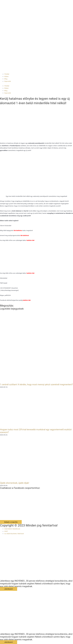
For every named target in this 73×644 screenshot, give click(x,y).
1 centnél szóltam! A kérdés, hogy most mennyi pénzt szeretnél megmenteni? (36, 384)
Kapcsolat (8, 81)
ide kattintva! (25, 235)
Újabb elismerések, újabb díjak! (15, 483)
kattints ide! (31, 273)
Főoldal (7, 74)
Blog (6, 79)
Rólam (6, 76)
